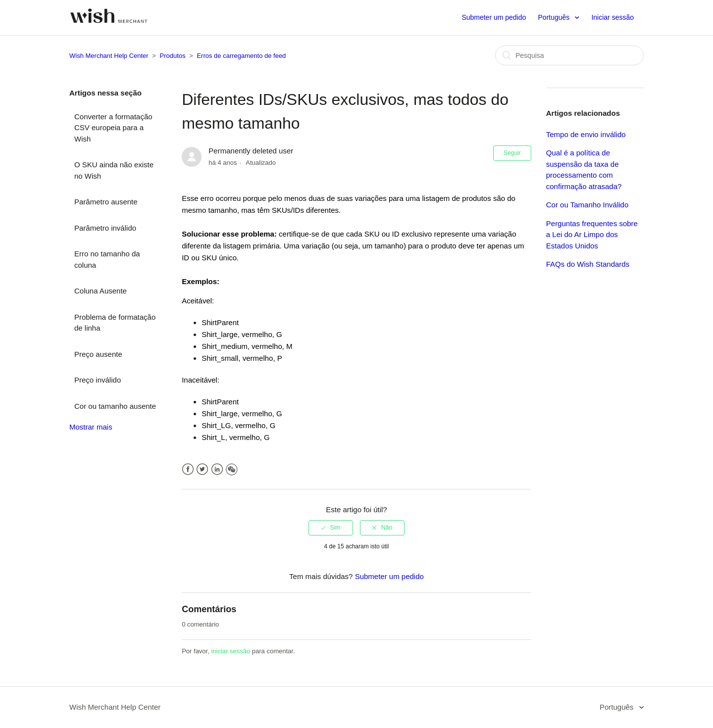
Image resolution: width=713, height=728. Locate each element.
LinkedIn (217, 469)
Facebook (188, 469)
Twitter (202, 469)
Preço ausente (98, 354)
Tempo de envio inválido (586, 134)
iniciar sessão (230, 651)
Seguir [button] (512, 153)
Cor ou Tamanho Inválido (587, 205)
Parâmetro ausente (106, 202)
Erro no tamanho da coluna (107, 259)
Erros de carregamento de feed (241, 56)
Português (555, 17)
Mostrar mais (91, 427)
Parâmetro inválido (105, 228)
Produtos (173, 56)
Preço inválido (98, 380)
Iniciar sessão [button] (612, 17)
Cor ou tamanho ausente (115, 406)
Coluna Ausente (101, 291)
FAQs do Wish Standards (588, 264)
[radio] (331, 528)
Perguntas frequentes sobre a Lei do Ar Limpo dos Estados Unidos (592, 235)
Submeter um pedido (494, 17)
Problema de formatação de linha (115, 323)
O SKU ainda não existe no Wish (114, 170)
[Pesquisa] (569, 55)
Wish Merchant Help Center (109, 56)
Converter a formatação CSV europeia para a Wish (113, 128)
